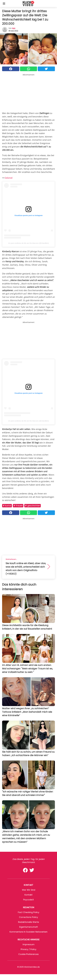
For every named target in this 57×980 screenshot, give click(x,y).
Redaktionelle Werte (28, 922)
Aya (14, 28)
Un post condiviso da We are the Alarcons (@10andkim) (28, 243)
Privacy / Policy (28, 949)
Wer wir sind (29, 890)
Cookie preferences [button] (28, 954)
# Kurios (7, 506)
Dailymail (9, 178)
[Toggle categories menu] (4, 3)
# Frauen (18, 506)
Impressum (29, 944)
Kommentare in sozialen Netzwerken (28, 932)
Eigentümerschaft (29, 927)
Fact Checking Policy (29, 912)
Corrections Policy (28, 917)
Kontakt (28, 895)
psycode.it (28, 900)
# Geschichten (33, 506)
